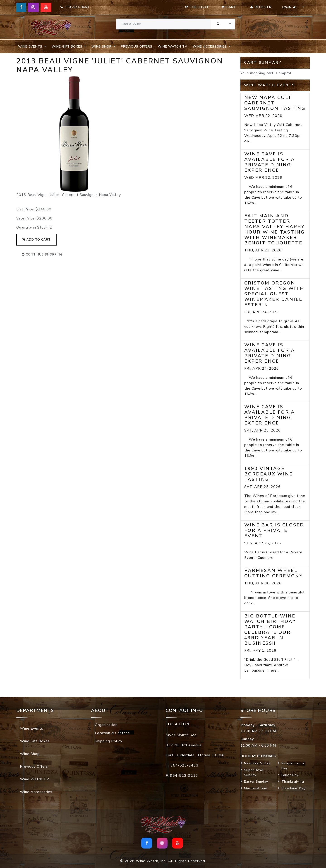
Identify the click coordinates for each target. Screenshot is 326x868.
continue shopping (42, 254)
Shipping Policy (109, 741)
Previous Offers (137, 47)
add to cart (36, 240)
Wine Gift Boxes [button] (68, 47)
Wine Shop (30, 754)
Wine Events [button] (31, 47)
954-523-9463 (75, 7)
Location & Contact (112, 733)
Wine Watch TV (173, 47)
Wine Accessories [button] (210, 47)
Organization (106, 725)
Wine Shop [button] (102, 47)
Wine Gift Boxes (35, 741)
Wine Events (32, 728)
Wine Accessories (36, 792)
